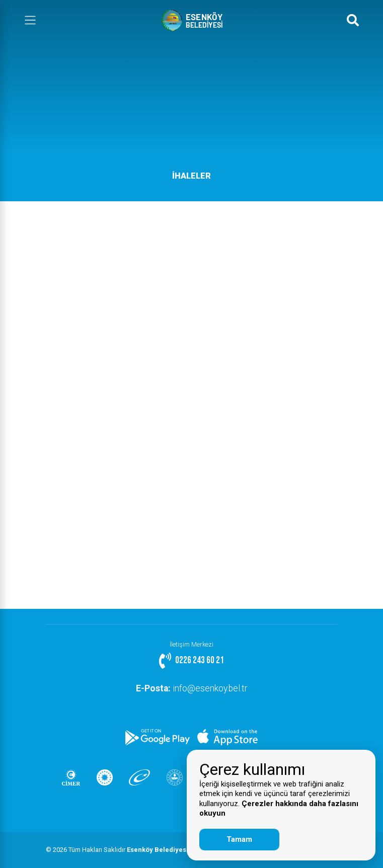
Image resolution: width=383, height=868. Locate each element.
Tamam (239, 839)
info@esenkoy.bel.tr (191, 688)
